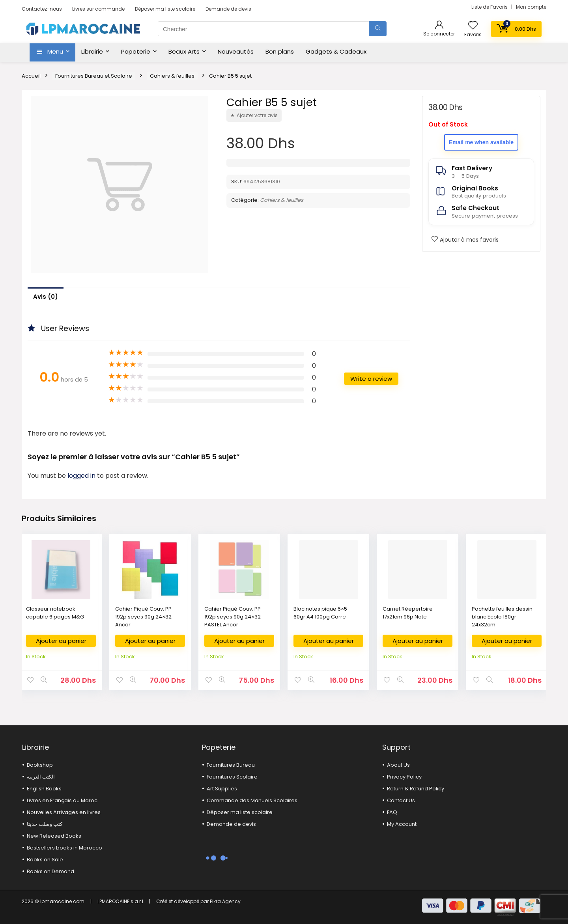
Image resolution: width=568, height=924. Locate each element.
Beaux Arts (184, 51)
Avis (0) (46, 297)
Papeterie (136, 51)
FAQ (392, 812)
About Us (398, 765)
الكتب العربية (41, 777)
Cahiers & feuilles (172, 76)
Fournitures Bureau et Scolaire (94, 76)
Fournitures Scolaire (232, 777)
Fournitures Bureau (231, 765)
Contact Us (401, 800)
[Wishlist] (473, 26)
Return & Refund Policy (416, 789)
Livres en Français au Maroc (62, 800)
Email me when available (481, 142)
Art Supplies (222, 789)
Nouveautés (236, 51)
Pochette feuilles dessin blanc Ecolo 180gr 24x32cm (502, 617)
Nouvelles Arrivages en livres (64, 812)
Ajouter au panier (61, 641)
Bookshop (40, 765)
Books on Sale (45, 860)
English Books (44, 789)
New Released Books (54, 836)
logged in (82, 476)
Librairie (92, 51)
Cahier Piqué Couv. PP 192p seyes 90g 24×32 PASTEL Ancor (233, 617)
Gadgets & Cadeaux (336, 51)
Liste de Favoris (490, 7)
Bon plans (280, 51)
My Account (402, 824)
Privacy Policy (404, 777)
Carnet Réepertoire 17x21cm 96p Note (408, 613)
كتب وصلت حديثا (45, 824)
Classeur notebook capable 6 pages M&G (55, 613)
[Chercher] (378, 29)
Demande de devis (228, 9)
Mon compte (531, 7)
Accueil (31, 76)
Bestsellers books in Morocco (64, 848)
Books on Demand (50, 871)
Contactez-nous (42, 9)
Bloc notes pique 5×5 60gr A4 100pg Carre (320, 613)
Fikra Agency (225, 901)
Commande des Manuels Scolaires (252, 800)
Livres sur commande (98, 9)
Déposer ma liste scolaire (165, 9)
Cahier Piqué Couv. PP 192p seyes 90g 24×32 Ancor (143, 617)
